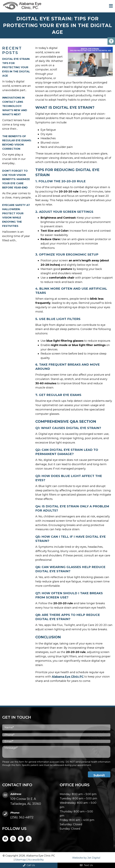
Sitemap (21, 859)
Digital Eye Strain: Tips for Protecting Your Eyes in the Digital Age (16, 67)
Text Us (86, 865)
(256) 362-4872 (22, 817)
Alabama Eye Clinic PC (68, 676)
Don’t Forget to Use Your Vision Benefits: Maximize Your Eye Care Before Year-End (16, 179)
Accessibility (36, 859)
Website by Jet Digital (86, 857)
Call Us (29, 865)
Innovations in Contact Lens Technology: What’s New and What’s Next (15, 106)
